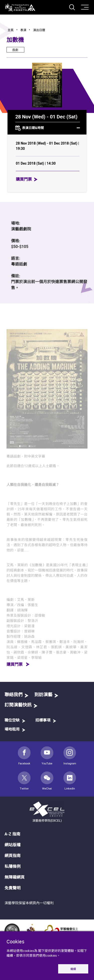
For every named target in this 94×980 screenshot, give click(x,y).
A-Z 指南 (12, 834)
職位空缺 (12, 720)
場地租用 (12, 729)
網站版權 (13, 845)
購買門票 (24, 179)
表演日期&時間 (48, 128)
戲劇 (15, 50)
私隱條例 (13, 866)
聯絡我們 (14, 695)
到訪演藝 (43, 695)
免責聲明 (13, 888)
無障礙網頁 (15, 877)
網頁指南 (13, 856)
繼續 (73, 969)
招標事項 (43, 720)
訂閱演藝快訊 (18, 705)
